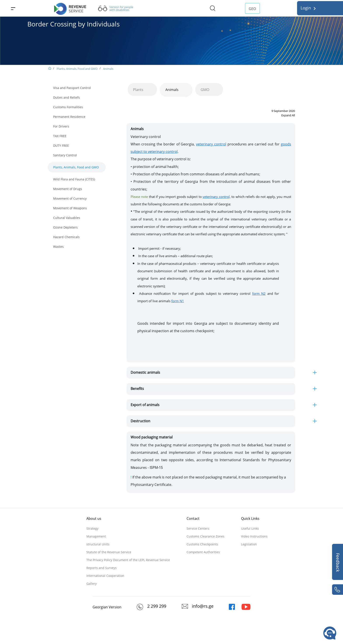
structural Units (98, 544)
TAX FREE (60, 136)
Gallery (92, 584)
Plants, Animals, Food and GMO (77, 69)
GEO (252, 9)
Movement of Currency (70, 198)
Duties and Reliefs (66, 97)
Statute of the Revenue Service (109, 552)
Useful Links (250, 528)
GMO (205, 90)
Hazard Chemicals (66, 237)
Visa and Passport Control (72, 88)
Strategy (92, 528)
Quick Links (250, 518)
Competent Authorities (203, 552)
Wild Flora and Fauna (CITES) (74, 179)
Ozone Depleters (65, 227)
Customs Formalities (68, 107)
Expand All (288, 115)
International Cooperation (105, 576)
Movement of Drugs (68, 189)
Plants (138, 90)
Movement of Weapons (70, 208)
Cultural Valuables (67, 218)
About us (94, 518)
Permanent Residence (69, 117)
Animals (108, 69)
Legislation (249, 544)
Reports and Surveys (101, 568)
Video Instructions (254, 536)
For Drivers (61, 126)
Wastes (58, 247)
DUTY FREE (61, 146)
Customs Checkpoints (202, 544)
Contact (193, 518)
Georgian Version (107, 607)
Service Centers (198, 528)
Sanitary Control (65, 155)
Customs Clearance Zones (206, 536)
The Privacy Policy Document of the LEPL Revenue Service (128, 560)
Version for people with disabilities (121, 9)
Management (96, 536)
